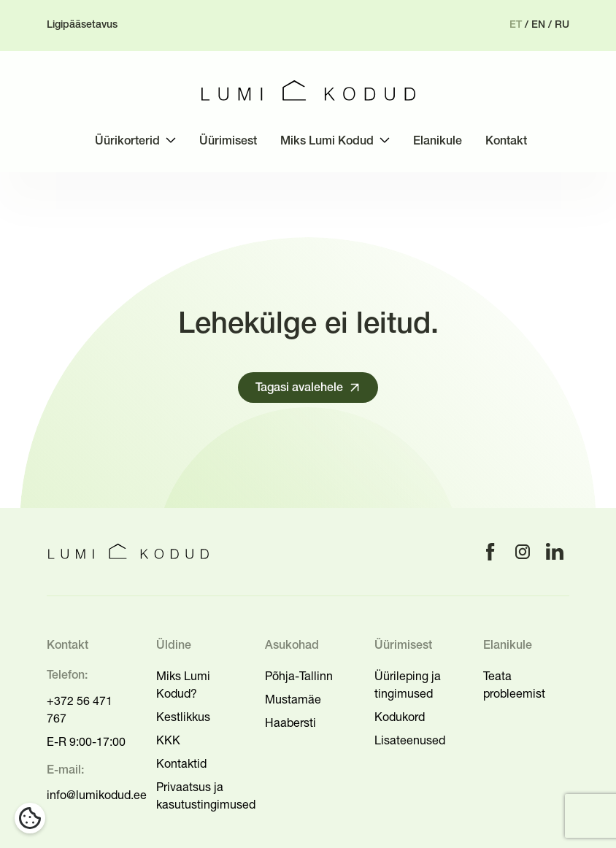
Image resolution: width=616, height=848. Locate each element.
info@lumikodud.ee (97, 795)
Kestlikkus (183, 717)
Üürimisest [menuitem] (228, 142)
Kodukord (400, 717)
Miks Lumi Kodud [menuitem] (327, 142)
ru (562, 25)
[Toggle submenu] (171, 140)
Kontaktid (181, 763)
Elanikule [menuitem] (438, 142)
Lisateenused (410, 740)
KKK (168, 740)
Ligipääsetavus (82, 25)
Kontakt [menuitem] (506, 142)
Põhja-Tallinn (299, 676)
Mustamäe (293, 699)
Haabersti (290, 722)
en (538, 25)
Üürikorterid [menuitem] (127, 142)
